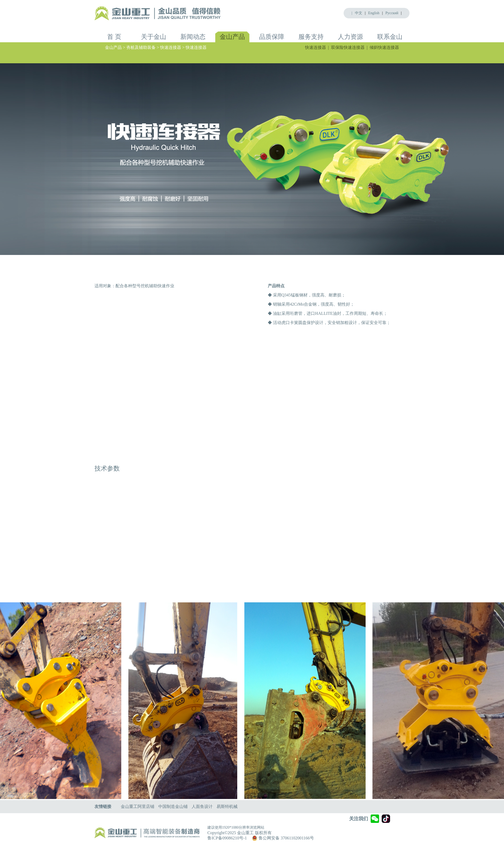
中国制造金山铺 (173, 806)
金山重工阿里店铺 (138, 806)
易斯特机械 (227, 806)
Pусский (392, 13)
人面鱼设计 (202, 806)
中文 (359, 13)
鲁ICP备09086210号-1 (227, 838)
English (374, 13)
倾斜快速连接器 (384, 47)
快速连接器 (316, 47)
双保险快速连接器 (348, 47)
